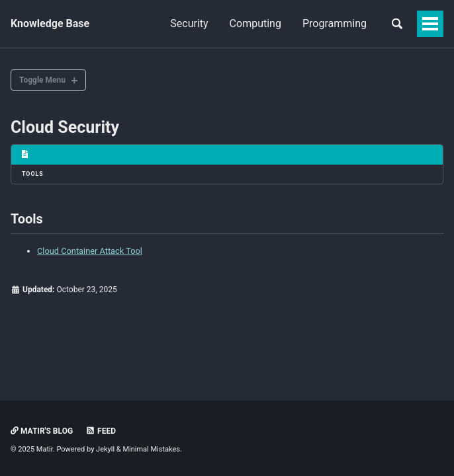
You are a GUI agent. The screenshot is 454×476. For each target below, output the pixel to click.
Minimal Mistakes (151, 449)
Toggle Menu (42, 80)
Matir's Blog (42, 431)
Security (189, 23)
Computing (255, 23)
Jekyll (105, 449)
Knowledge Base (50, 23)
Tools (33, 174)
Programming (335, 23)
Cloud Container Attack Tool (90, 251)
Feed (101, 431)
